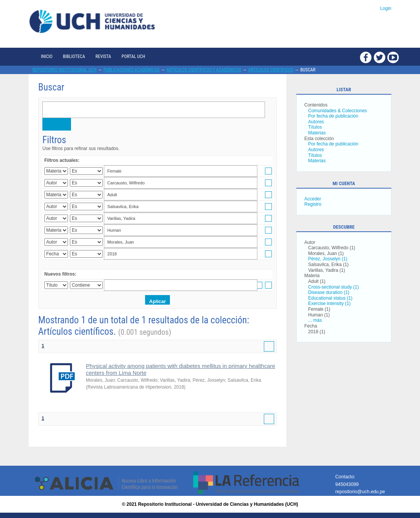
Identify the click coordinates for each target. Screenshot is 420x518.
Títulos (315, 127)
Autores (316, 122)
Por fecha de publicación (333, 116)
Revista (103, 56)
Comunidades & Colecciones (338, 111)
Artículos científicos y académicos (204, 70)
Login (386, 8)
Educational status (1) (330, 298)
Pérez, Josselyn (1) (328, 259)
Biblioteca (74, 56)
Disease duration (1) (329, 292)
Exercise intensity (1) (329, 303)
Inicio (47, 56)
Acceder (313, 199)
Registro (313, 204)
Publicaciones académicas (132, 70)
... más (315, 320)
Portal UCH (133, 56)
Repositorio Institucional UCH (65, 70)
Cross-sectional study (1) (334, 287)
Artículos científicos (271, 70)
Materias (317, 133)
